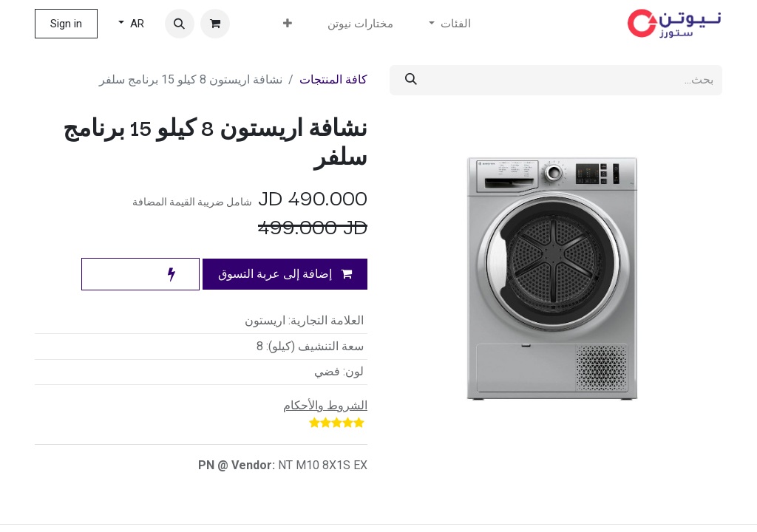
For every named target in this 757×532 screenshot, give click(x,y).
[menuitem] (360, 24)
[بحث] (411, 80)
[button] (180, 24)
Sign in (66, 24)
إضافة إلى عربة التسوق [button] (285, 274)
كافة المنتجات (333, 79)
